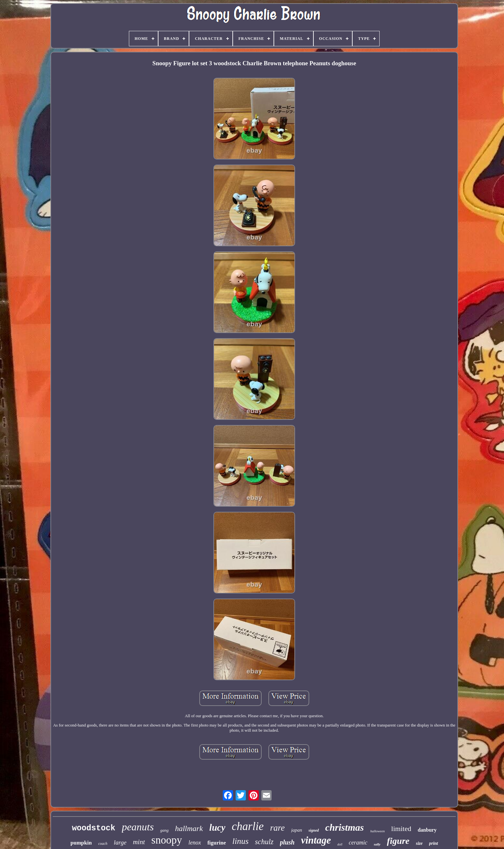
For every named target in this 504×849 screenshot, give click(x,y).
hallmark (189, 828)
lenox (195, 843)
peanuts (138, 827)
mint (139, 842)
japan (297, 830)
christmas (345, 827)
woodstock (94, 828)
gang (164, 830)
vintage (316, 840)
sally (377, 844)
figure (398, 841)
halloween (378, 831)
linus (241, 841)
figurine (217, 843)
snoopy (167, 840)
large (120, 842)
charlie (248, 826)
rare (277, 828)
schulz (264, 842)
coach (103, 844)
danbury (427, 830)
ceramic (358, 843)
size (419, 843)
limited (401, 829)
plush (287, 842)
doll (340, 844)
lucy (217, 827)
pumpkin (81, 843)
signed (314, 830)
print (434, 843)
